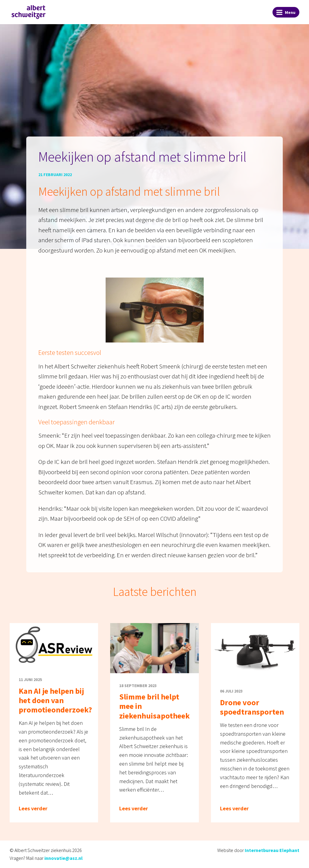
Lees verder (33, 808)
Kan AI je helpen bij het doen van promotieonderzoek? (55, 700)
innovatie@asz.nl (64, 858)
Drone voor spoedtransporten (252, 707)
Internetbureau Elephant (272, 850)
